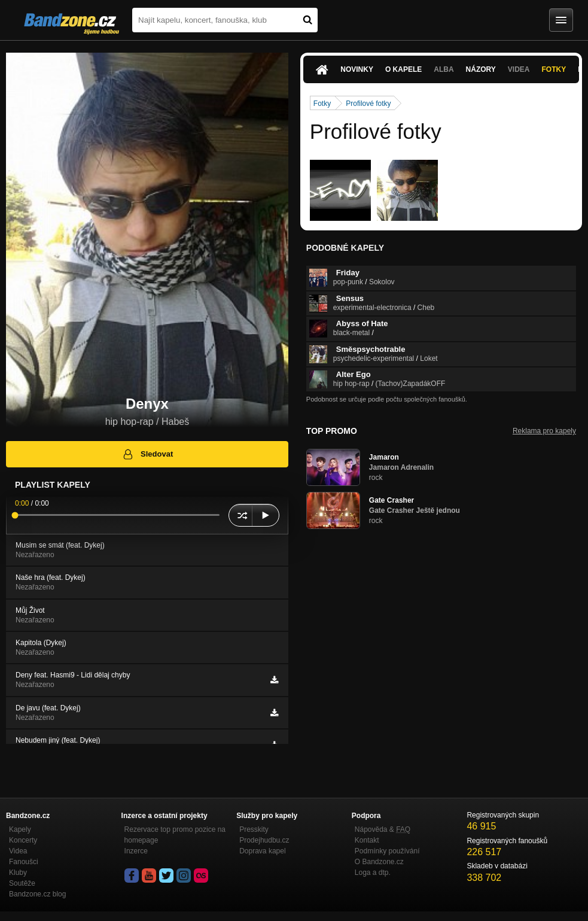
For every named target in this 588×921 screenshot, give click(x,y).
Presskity (254, 829)
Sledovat (147, 454)
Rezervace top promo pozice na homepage (175, 835)
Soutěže (22, 883)
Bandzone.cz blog (37, 894)
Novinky (357, 69)
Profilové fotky (368, 104)
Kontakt (367, 840)
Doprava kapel (262, 851)
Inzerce (136, 851)
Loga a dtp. (373, 873)
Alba (444, 69)
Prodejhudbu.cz (264, 840)
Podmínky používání (387, 851)
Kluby (18, 873)
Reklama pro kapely (544, 431)
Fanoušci (24, 862)
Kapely (20, 829)
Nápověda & (383, 829)
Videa (519, 69)
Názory (481, 69)
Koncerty (23, 840)
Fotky (554, 69)
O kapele (403, 69)
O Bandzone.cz (379, 862)
